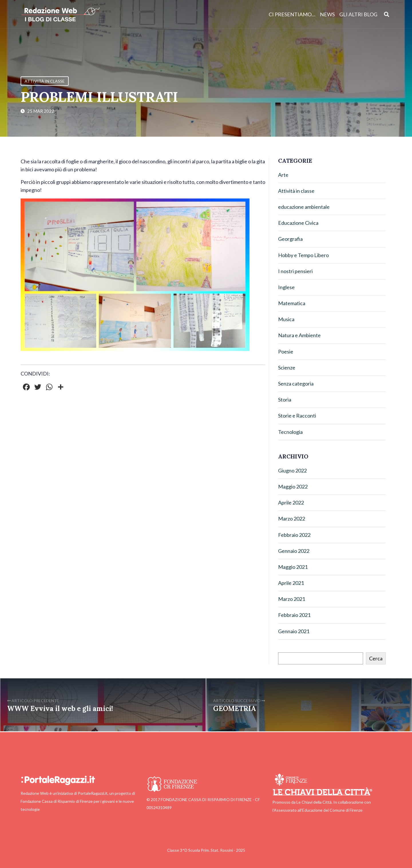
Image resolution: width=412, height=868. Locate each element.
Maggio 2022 (293, 486)
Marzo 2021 (292, 599)
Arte (283, 175)
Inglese (286, 287)
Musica (286, 319)
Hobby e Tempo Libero (303, 255)
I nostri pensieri (295, 271)
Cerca (376, 658)
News (327, 14)
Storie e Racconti (297, 416)
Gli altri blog (358, 14)
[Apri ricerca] (387, 14)
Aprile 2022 (291, 502)
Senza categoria (296, 384)
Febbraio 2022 (294, 535)
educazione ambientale (304, 207)
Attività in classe (45, 81)
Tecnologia (290, 432)
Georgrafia (290, 239)
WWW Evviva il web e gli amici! (60, 709)
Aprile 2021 (291, 583)
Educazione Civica (298, 223)
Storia (285, 400)
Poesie (286, 351)
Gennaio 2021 (294, 631)
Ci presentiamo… (292, 14)
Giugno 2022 (292, 470)
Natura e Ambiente (299, 335)
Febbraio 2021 (294, 615)
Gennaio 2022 (294, 551)
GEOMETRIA (235, 709)
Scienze (287, 368)
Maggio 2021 (293, 567)
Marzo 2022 (292, 519)
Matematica (292, 303)
